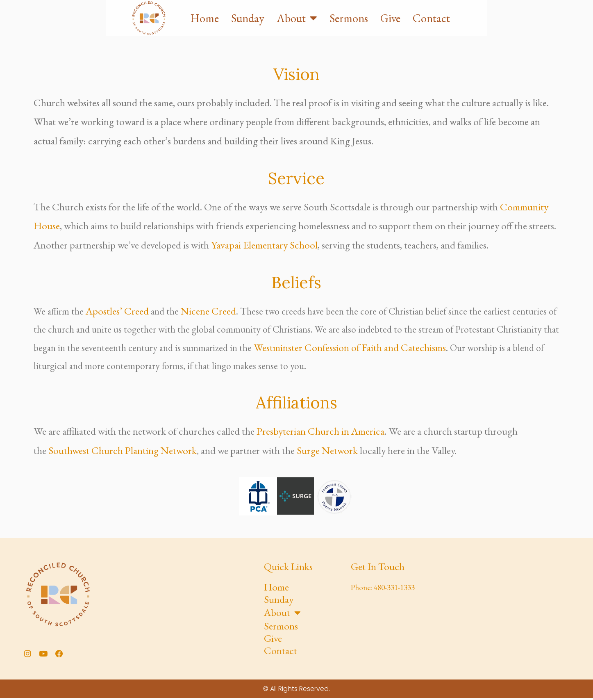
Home (310, 30)
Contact (537, 30)
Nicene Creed (208, 311)
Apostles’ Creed (117, 311)
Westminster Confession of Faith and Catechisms (350, 347)
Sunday (353, 30)
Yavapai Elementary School (264, 245)
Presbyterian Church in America (320, 431)
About (402, 30)
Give (496, 30)
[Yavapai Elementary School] (503, 607)
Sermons (454, 30)
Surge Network (327, 450)
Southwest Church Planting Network (123, 450)
